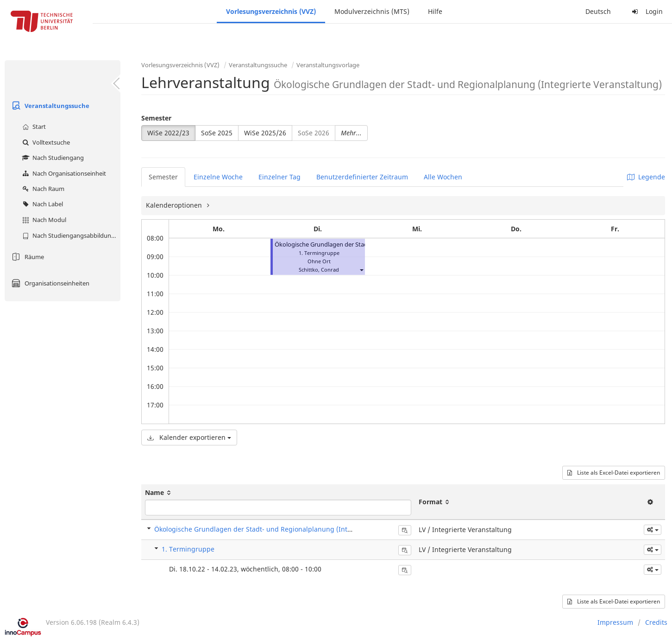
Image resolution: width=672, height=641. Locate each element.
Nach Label (41, 204)
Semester (156, 118)
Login (646, 11)
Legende (646, 177)
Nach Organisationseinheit (63, 173)
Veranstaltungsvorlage (328, 65)
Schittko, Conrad (319, 270)
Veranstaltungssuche (49, 106)
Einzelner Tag (279, 177)
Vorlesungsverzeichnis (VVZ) (271, 11)
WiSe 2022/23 (168, 133)
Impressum (615, 622)
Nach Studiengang (52, 158)
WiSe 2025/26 (265, 133)
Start (33, 127)
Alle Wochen (443, 177)
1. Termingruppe (188, 549)
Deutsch (598, 11)
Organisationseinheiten (49, 283)
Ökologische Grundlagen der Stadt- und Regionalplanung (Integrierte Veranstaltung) (287, 529)
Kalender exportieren (189, 437)
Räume (27, 257)
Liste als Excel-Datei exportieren (614, 473)
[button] (361, 270)
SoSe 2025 (217, 133)
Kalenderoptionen (175, 205)
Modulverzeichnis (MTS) (372, 11)
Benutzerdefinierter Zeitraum (362, 177)
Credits (656, 622)
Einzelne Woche (218, 177)
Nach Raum (42, 189)
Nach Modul (43, 220)
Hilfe (435, 11)
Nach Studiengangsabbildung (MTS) (70, 235)
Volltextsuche (45, 142)
